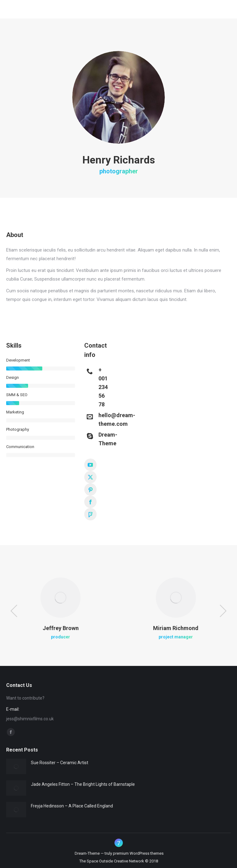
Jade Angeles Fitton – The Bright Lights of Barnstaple (83, 784)
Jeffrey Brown (61, 628)
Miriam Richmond (176, 628)
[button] (14, 611)
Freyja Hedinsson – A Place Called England (72, 806)
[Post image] (16, 766)
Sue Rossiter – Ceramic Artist (60, 763)
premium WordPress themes (138, 853)
